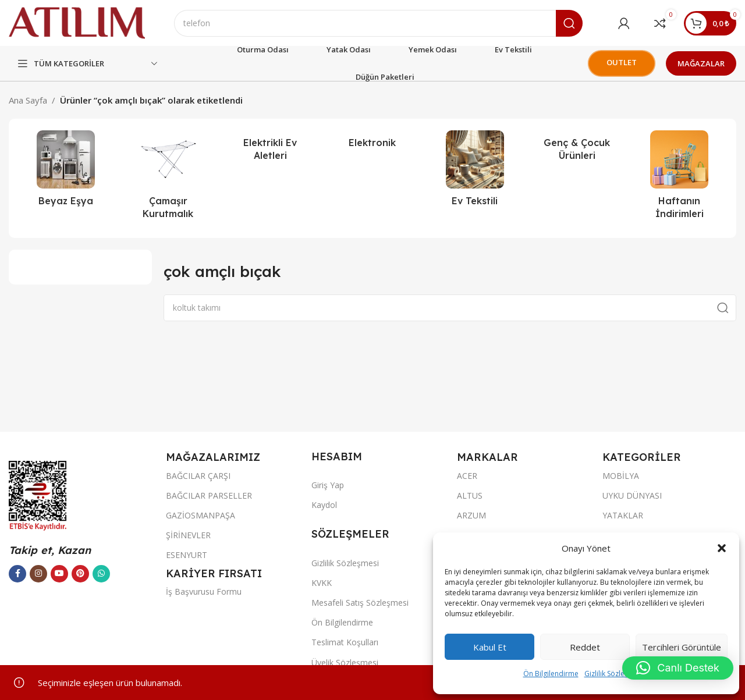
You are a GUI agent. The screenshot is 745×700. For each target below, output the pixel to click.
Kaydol (324, 505)
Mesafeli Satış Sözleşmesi (360, 603)
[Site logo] (77, 22)
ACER (467, 476)
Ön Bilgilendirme (551, 674)
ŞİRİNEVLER (188, 536)
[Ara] (379, 23)
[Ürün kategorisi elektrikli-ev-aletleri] (270, 150)
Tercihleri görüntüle (682, 647)
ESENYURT (187, 555)
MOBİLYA (621, 476)
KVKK (322, 583)
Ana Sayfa (28, 101)
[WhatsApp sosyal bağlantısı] (101, 574)
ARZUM (471, 516)
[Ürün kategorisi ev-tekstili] (475, 172)
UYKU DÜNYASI (632, 495)
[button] (722, 548)
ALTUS (470, 495)
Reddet (585, 647)
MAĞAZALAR (701, 63)
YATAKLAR (623, 516)
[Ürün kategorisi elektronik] (372, 143)
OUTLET (621, 63)
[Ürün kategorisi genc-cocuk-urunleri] (577, 150)
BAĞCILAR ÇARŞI (198, 476)
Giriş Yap (328, 486)
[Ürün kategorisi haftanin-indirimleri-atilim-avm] (679, 179)
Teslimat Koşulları (345, 643)
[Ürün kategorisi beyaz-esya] (66, 172)
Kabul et (490, 647)
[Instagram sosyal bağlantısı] (38, 574)
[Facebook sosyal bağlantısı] (17, 574)
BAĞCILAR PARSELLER (209, 495)
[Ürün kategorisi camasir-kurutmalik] (168, 179)
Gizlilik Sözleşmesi (614, 674)
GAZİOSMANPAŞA (201, 516)
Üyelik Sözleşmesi (345, 662)
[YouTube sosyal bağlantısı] (59, 574)
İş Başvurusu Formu (204, 592)
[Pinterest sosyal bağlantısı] (80, 574)
